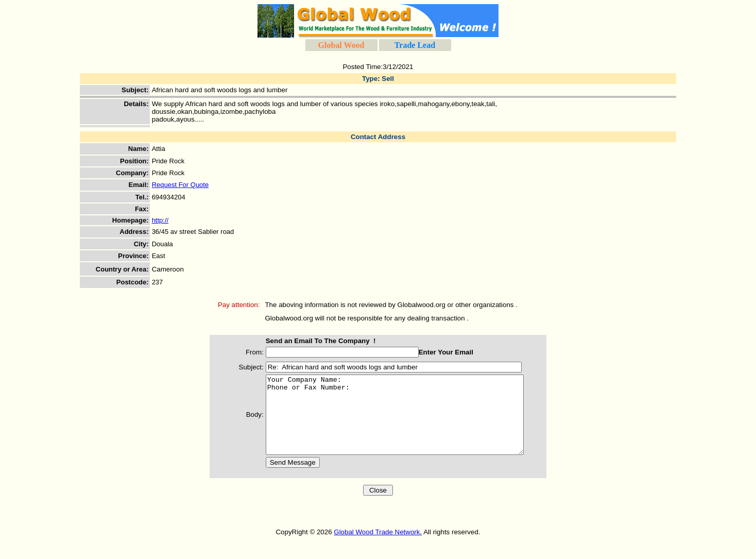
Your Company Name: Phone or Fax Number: (400, 422)
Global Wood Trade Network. (378, 547)
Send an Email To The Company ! (311, 341)
